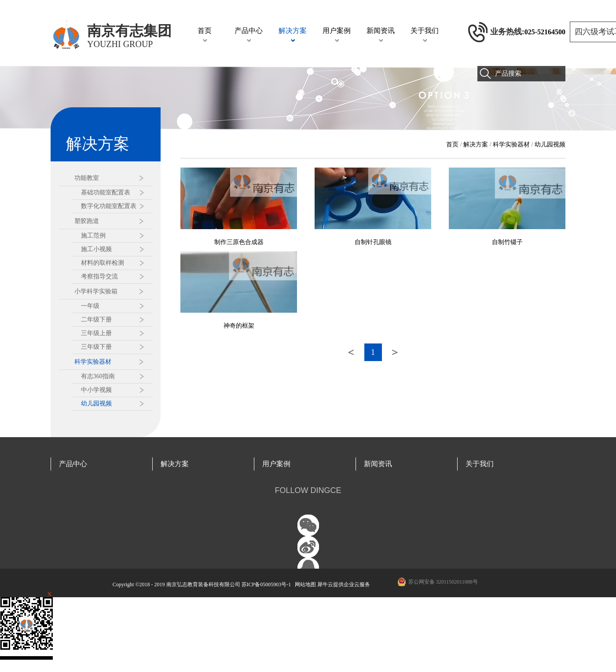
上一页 (351, 352)
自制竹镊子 (507, 242)
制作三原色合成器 (239, 242)
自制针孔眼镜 (373, 242)
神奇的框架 (239, 326)
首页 (205, 31)
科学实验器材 (511, 144)
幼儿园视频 (550, 144)
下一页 (395, 352)
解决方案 (476, 144)
